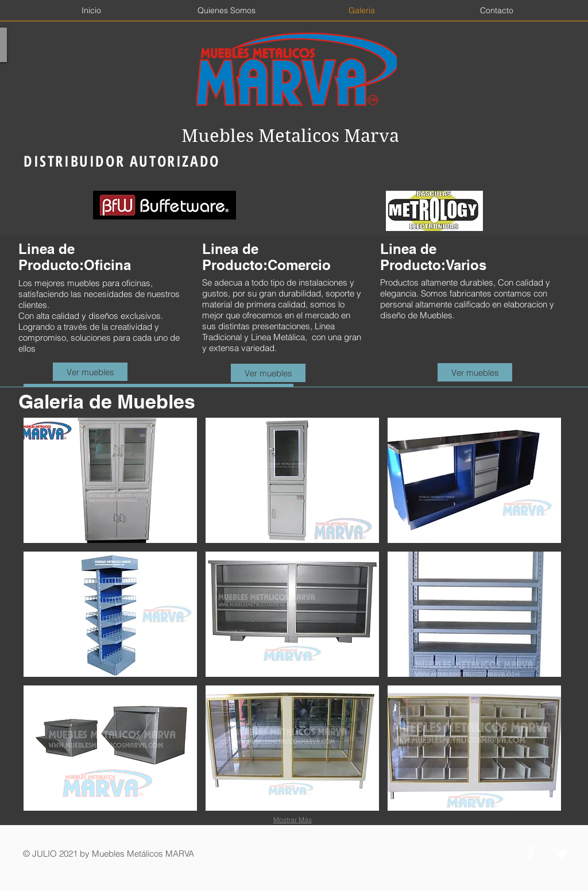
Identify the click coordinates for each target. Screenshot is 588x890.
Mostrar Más (293, 820)
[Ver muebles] (90, 372)
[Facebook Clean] (531, 853)
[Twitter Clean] (562, 853)
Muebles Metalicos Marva (290, 136)
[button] (110, 480)
